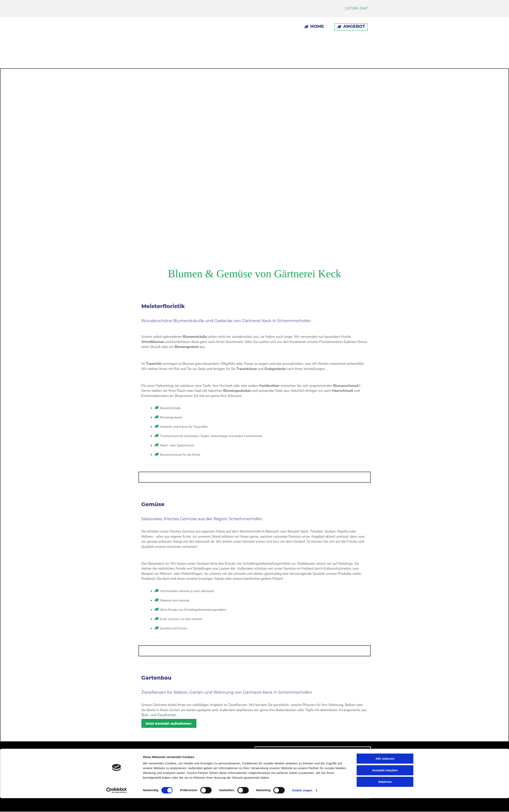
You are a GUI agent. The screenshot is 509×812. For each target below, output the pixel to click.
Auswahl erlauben (385, 572)
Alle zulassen (385, 561)
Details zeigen (302, 592)
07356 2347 (356, 8)
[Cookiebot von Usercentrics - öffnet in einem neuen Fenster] (116, 592)
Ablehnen (385, 584)
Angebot (351, 26)
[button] (169, 723)
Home (314, 26)
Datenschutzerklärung (288, 761)
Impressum (280, 753)
